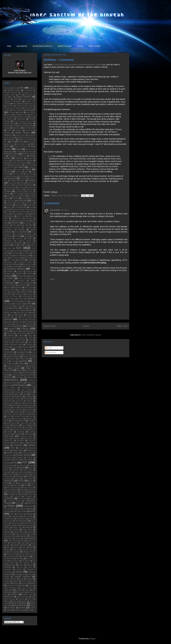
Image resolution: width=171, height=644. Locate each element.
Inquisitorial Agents (28, 331)
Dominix (7, 225)
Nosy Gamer (19, 419)
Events (22, 260)
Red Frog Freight (24, 474)
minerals (17, 392)
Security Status (14, 501)
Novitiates (29, 419)
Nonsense (7, 419)
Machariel (32, 366)
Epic (26, 245)
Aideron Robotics (24, 97)
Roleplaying (31, 490)
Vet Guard (25, 583)
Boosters (20, 158)
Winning (15, 601)
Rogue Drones (28, 488)
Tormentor (7, 570)
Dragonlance (8, 230)
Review (21, 481)
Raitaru (7, 468)
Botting (30, 158)
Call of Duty (29, 165)
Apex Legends (18, 110)
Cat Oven (19, 172)
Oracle (10, 432)
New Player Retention (12, 414)
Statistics (30, 532)
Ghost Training (15, 301)
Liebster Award (28, 356)
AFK (20, 95)
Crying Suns (11, 201)
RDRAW (16, 470)
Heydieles (28, 310)
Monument (19, 401)
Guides (28, 304)
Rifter (6, 483)
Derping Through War (22, 221)
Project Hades (13, 453)
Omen (27, 427)
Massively (20, 377)
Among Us (32, 104)
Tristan (17, 574)
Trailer (19, 570)
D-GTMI (10, 212)
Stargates (7, 532)
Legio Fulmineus (30, 354)
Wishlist (24, 601)
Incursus (12, 329)
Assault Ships (9, 123)
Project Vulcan (23, 455)
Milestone (7, 392)
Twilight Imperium (22, 577)
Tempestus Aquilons (12, 552)
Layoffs (19, 354)
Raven (31, 468)
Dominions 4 (28, 223)
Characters (11, 178)
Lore (13, 364)
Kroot (33, 352)
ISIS (30, 338)
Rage (31, 465)
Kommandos (9, 352)
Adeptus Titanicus (11, 93)
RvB (10, 494)
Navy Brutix (29, 410)
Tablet (23, 543)
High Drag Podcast (23, 313)
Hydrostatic (32, 320)
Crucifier (24, 198)
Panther (7, 438)
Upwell (16, 581)
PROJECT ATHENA (94, 46)
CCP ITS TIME (18, 174)
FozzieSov (18, 287)
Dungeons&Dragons (24, 234)
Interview (10, 333)
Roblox (33, 485)
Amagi (23, 104)
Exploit (6, 267)
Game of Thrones (11, 296)
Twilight (7, 577)
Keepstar (15, 347)
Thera (21, 565)
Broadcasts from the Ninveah (16, 163)
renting (17, 479)
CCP (27, 172)
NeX (9, 416)
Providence (8, 460)
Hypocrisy (19, 322)
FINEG (10, 278)
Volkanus (19, 590)
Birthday (21, 142)
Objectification (11, 423)
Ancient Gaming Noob (25, 106)
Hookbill (7, 317)
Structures (23, 536)
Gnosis (25, 301)
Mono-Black (28, 399)
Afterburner (29, 95)
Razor (6, 470)
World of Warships (19, 603)
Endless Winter (25, 241)
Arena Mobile (31, 112)
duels (25, 232)
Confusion (29, 189)
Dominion (15, 223)
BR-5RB (15, 161)
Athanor (7, 126)
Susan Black (12, 541)
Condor (9, 189)
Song (31, 519)
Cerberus (22, 176)
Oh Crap (25, 425)
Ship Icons (31, 503)
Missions (16, 394)
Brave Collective (27, 161)
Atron (14, 126)
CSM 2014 (31, 205)
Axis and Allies (30, 128)
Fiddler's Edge (22, 276)
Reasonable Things (21, 472)
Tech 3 (16, 550)
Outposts (21, 432)
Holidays (30, 315)
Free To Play (29, 287)
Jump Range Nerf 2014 (14, 342)
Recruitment (11, 474)
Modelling (18, 396)
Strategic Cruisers (10, 536)
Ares (16, 115)
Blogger (92, 639)
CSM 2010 (29, 203)
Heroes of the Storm (12, 310)
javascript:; (8, 340)
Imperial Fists (9, 326)
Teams (7, 550)
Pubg (17, 460)
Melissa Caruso (12, 383)
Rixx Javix (17, 485)
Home (86, 326)
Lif (5, 359)
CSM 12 (19, 203)
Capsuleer (32, 167)
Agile (6, 97)
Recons (33, 472)
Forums (9, 287)
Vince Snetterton (10, 588)
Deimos (29, 218)
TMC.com (20, 567)
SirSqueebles (22, 509)
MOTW (7, 405)
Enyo (8, 245)
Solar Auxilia (27, 516)
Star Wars (28, 530)
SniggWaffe (15, 516)
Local (13, 361)
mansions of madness (12, 373)
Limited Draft (24, 359)
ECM (9, 239)
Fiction (7, 276)
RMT (26, 485)
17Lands (7, 88)
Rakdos (14, 468)
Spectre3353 (28, 523)
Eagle (27, 236)
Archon (21, 112)
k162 (31, 342)
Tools (30, 567)
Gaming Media (9, 299)
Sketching (7, 511)
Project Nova (9, 455)
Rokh (22, 490)
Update (7, 581)
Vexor (33, 583)
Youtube (9, 610)
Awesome (17, 128)
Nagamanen (24, 407)
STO (31, 534)
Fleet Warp (23, 283)
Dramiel (22, 230)
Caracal (19, 169)
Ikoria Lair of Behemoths (24, 324)
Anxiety (7, 110)
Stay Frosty (8, 534)
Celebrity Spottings (10, 176)
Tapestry (16, 547)
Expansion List (28, 264)
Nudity (14, 421)
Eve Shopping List (22, 255)
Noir (31, 416)
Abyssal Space (14, 90)
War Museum (20, 592)
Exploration (15, 267)
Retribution (9, 481)
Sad (23, 494)
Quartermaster (22, 465)
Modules (29, 396)
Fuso (20, 290)
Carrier (28, 169)
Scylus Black (22, 499)
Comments (51, 352)
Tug (23, 574)
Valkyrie (16, 583)
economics (19, 239)
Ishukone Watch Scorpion (14, 338)
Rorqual (23, 492)
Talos (34, 545)
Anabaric (10, 106)
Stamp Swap (17, 527)
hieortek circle (9, 313)
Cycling (7, 210)
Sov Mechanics (21, 521)
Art (32, 117)
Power (22, 448)
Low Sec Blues (12, 366)
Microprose (27, 388)
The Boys (20, 559)
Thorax (30, 565)
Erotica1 (33, 245)
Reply (52, 279)
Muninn (22, 405)
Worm (33, 605)
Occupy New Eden (26, 423)
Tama (8, 547)
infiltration (16, 331)
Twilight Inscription (10, 579)
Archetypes (12, 112)
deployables (8, 221)
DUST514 (8, 236)
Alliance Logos (27, 99)
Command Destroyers (24, 185)
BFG (6, 142)
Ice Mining (8, 324)
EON (15, 245)
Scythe (33, 499)
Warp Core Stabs (23, 597)
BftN (13, 142)
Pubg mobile (27, 460)
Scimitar (17, 496)
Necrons (7, 412)
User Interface (27, 581)
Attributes (22, 126)
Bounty (7, 161)
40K (22, 88)
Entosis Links (31, 243)
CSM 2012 (8, 205)
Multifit (14, 405)
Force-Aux (22, 285)
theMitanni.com (10, 565)
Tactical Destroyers (21, 545)
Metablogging (20, 385)
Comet (9, 185)
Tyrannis (29, 579)
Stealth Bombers (21, 534)
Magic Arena (13, 368)
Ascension (21, 119)
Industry (25, 329)
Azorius (19, 130)
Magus (20, 370)
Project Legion (27, 453)
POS (13, 448)
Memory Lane (31, 383)
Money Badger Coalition (12, 399)
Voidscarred (9, 590)
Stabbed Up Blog (27, 525)
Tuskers (30, 574)
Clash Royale (13, 183)
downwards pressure (12, 227)
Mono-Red (8, 401)
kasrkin (7, 347)
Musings (30, 405)
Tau (31, 547)
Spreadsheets (9, 525)
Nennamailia (18, 412)
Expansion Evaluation (12, 264)
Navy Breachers (17, 410)
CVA (31, 207)
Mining (6, 394)
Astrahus (29, 123)
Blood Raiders (31, 149)
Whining (7, 601)
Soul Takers (8, 521)
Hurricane (21, 320)
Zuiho (29, 610)
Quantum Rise (9, 465)
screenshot (9, 498)
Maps (6, 375)
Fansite (20, 271)
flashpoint (21, 281)
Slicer (6, 516)
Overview (18, 434)
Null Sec (22, 421)
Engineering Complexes (13, 243)
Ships (11, 506)
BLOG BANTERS (22, 46)
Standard (29, 527)
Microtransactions (10, 390)
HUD (16, 317)
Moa (25, 394)
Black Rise (10, 144)
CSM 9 (9, 207)
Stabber (7, 527)
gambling (29, 294)
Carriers (7, 172)
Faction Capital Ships (28, 267)
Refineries (20, 476)
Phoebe (21, 441)
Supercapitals (30, 538)
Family (33, 269)
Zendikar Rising (19, 610)
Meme (21, 383)
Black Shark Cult (22, 144)
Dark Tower (21, 216)
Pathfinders (17, 438)
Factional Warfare (16, 269)
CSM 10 (10, 203)
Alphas (15, 104)
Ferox (29, 274)
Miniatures (28, 392)
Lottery (21, 363)
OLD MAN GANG (16, 427)
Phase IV (8, 441)
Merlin (8, 385)
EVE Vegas (11, 260)
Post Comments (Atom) (91, 335)
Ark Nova (24, 115)
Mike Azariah (26, 390)
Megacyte (32, 380)
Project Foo (31, 450)
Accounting (28, 90)
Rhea (31, 481)
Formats (33, 285)
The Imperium (14, 561)
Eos (20, 245)
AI (12, 97)
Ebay (34, 236)
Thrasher (7, 567)
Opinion (33, 430)
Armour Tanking (22, 117)
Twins (21, 579)
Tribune (19, 572)
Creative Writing (29, 194)
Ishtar (30, 336)
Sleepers (20, 514)
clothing (22, 183)
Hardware (15, 308)
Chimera (23, 178)
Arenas (9, 115)
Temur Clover (12, 554)
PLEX (25, 443)
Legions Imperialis (13, 356)
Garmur (21, 299)
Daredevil (15, 214)
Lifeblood (12, 359)
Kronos (26, 352)
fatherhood (8, 274)
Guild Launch (9, 306)
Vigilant (31, 585)
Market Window (28, 375)
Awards (7, 128)
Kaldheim (29, 344)
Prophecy (20, 458)
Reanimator (8, 472)
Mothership (29, 403)
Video (23, 585)
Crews (17, 196)
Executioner (8, 262)
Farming (29, 271)
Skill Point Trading (20, 511)
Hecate (31, 308)
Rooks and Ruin (12, 492)
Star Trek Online (11, 530)
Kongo (19, 352)
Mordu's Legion (9, 403)
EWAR (30, 260)
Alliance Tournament (12, 101)
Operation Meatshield (20, 430)
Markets (7, 377)
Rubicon (32, 492)
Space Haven (16, 523)
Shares (18, 503)
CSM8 (24, 207)
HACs (27, 306)
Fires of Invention (26, 278)
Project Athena (18, 450)
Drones (17, 232)
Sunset (18, 538)
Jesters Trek (20, 340)
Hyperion (10, 322)
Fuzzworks (29, 290)
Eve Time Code (16, 258)
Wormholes (11, 608)
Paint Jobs (9, 436)
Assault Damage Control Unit (23, 121)
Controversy (20, 192)
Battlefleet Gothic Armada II (26, 137)
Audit (31, 126)
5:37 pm (64, 210)
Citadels (32, 180)
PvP (25, 462)
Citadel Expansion (18, 181)
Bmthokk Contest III (18, 156)
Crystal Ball (22, 201)
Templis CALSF (29, 552)
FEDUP (19, 274)
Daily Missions (21, 212)
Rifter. (13, 483)
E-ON (17, 236)
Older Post (122, 326)
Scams (6, 496)
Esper (10, 248)
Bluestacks (29, 152)
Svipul (22, 541)
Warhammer (9, 597)
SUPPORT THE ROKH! (65, 46)
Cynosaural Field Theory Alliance (24, 210)
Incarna (19, 326)
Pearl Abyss (28, 438)
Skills (33, 511)
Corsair (7, 194)
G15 (6, 292)
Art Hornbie (8, 119)
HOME (9, 46)
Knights (30, 350)
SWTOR (14, 543)
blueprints (19, 152)
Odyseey (7, 425)
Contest (7, 191)
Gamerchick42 (27, 296)
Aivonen (7, 99)
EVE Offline (15, 253)
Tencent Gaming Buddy (27, 554)
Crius (23, 196)
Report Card (28, 479)
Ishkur (21, 336)
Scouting (29, 496)
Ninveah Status (20, 416)
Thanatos (26, 556)
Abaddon (32, 88)
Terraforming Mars (13, 556)
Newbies (25, 414)
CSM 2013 (20, 205)
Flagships (7, 281)
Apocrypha (31, 110)
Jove (31, 340)
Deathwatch (17, 218)
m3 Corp (23, 366)
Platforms (17, 443)
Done (15, 225)
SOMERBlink (21, 519)
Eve (19, 248)
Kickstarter (25, 347)
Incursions (31, 326)
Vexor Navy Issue (12, 585)
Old (5, 427)
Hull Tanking (27, 317)
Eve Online (26, 253)
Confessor (19, 189)
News (33, 414)
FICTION (80, 46)
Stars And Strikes (19, 532)
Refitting (75, 196)
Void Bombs (27, 588)
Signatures (28, 506)
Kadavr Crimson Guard (13, 344)
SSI (17, 525)
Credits (9, 196)
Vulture (27, 590)
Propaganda (8, 458)
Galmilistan (19, 294)
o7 (34, 421)
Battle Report (22, 133)
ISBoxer (11, 336)
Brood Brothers (16, 165)
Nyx (30, 421)
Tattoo (24, 547)
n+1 (15, 407)
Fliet (31, 283)
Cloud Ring (32, 183)
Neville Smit (29, 412)
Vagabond (7, 583)
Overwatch (29, 434)
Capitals (54, 196)
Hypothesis (29, 322)
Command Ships (10, 187)
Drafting (29, 227)
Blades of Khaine (21, 146)
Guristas (19, 306)
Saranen (30, 494)
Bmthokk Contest (11, 154)
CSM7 (17, 207)
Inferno (7, 331)
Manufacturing (27, 373)
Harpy (24, 308)
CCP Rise (29, 174)
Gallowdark (8, 294)
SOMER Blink (9, 519)
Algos (16, 99)
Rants (22, 468)
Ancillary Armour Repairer (13, 108)
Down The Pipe (65, 196)
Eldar (30, 239)
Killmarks (20, 350)
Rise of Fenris (23, 483)
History (20, 315)
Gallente (14, 292)
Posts (49, 348)
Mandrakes (29, 370)
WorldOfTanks (20, 605)
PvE (15, 463)
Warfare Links (28, 594)
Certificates (32, 176)
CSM (33, 201)
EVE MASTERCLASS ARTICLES (42, 46)
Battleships (11, 140)
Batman (7, 133)
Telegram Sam (27, 550)
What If (30, 599)
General (31, 299)
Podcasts (18, 445)
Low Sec (32, 364)
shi (24, 503)
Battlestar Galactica (26, 140)
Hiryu (13, 315)
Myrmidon (7, 407)
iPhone (33, 333)
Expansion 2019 (25, 262)
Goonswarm (19, 304)
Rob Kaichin (55, 210)
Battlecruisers (21, 135)
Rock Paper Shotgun (13, 488)
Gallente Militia (26, 292)
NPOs (6, 421)
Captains (10, 169)
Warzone (21, 599)
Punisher (7, 463)
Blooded (10, 152)
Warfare (14, 594)
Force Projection (10, 285)
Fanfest (10, 271)
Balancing (29, 130)
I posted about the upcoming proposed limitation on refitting (77, 65)
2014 (15, 88)
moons (29, 401)
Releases (7, 479)
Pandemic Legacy (26, 436)
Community (32, 187)
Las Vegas (10, 354)
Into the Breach (22, 333)
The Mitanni (26, 561)
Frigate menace (10, 290)
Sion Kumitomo (9, 509)
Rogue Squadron (11, 490)
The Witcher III (25, 563)
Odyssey (16, 425)
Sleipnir (30, 514)
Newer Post (50, 326)
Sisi (31, 509)
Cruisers (32, 198)
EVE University (30, 258)
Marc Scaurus (16, 375)
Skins (12, 514)
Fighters (33, 276)
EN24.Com (8, 241)
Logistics (23, 361)
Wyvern (22, 608)
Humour (8, 319)
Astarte (20, 123)
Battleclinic (8, 135)
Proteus (30, 458)
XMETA (33, 608)
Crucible (15, 198)
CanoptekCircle (9, 167)
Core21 (30, 192)
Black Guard (31, 142)
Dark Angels (25, 214)
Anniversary (29, 108)
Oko (32, 425)
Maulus (30, 377)
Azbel (9, 130)
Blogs (19, 149)
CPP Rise (17, 194)
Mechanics (11, 380)
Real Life (28, 470)
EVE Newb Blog (19, 251)
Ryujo (16, 494)
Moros (20, 403)
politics (32, 445)
